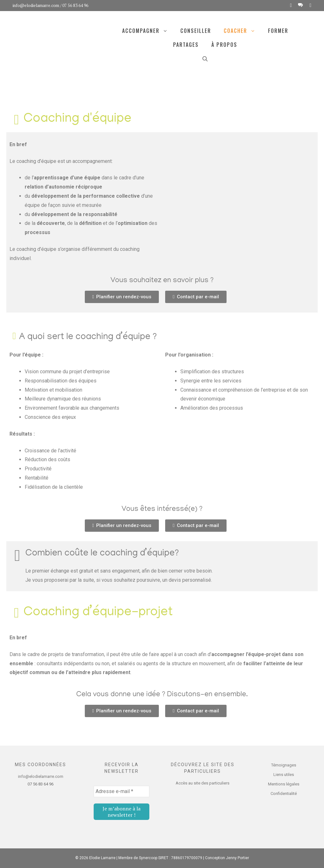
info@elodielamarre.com (36, 5)
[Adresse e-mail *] (121, 791)
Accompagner (148, 31)
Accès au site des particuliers (202, 783)
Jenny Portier (237, 858)
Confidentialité (284, 794)
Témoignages (284, 765)
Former (278, 31)
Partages (186, 45)
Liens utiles (284, 775)
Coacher (243, 31)
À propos (224, 45)
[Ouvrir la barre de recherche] (205, 59)
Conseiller (196, 31)
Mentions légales (284, 784)
